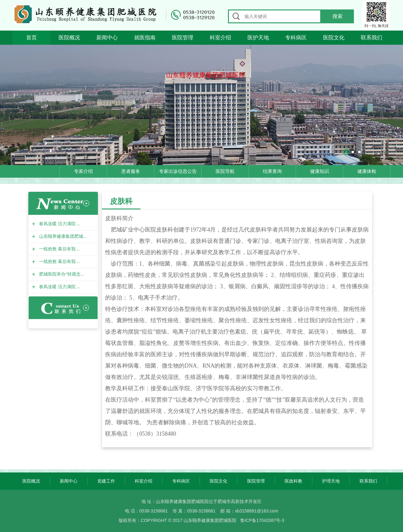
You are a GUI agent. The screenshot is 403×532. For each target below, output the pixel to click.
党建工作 (106, 481)
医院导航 (225, 171)
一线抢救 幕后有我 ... (59, 249)
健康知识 (320, 171)
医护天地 (258, 38)
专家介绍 (83, 171)
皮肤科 (121, 201)
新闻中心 (107, 38)
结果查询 (272, 171)
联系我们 (372, 38)
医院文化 (334, 38)
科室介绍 (220, 38)
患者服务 (131, 171)
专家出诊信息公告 (178, 171)
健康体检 (367, 171)
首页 (31, 38)
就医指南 (145, 38)
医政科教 (293, 481)
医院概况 (69, 38)
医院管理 (183, 38)
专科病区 (296, 38)
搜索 (338, 16)
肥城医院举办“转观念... (61, 274)
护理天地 (331, 481)
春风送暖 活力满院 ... (59, 224)
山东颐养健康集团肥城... (62, 236)
